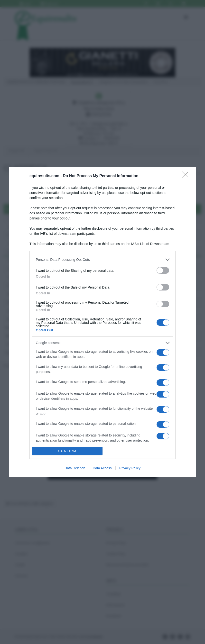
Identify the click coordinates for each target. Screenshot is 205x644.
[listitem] (102, 260)
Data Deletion (75, 468)
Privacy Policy (130, 468)
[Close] (187, 176)
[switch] (163, 270)
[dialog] (102, 322)
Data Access (102, 468)
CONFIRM (67, 451)
